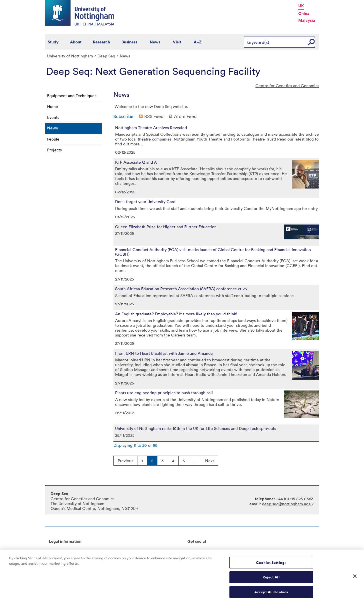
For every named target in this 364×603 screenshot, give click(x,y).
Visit (177, 42)
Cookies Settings (271, 565)
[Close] (355, 578)
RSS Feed (154, 116)
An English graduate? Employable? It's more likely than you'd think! (176, 314)
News (155, 42)
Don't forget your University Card (145, 202)
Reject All (271, 579)
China (304, 13)
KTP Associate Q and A (136, 162)
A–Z (198, 42)
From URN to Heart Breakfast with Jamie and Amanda (164, 353)
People (53, 139)
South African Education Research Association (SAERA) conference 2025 (181, 289)
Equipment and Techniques (72, 96)
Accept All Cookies (271, 594)
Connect (195, 551)
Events (53, 117)
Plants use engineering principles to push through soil (164, 393)
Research (101, 42)
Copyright (58, 551)
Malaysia (307, 20)
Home (53, 106)
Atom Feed (185, 116)
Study (53, 42)
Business (129, 42)
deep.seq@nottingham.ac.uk (288, 504)
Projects (54, 150)
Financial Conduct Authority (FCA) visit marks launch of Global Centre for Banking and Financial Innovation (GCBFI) (213, 252)
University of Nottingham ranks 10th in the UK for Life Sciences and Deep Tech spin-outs (196, 428)
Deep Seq (106, 56)
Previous (125, 461)
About (76, 42)
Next (210, 461)
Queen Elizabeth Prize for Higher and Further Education (166, 227)
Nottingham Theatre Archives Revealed (151, 128)
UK (301, 6)
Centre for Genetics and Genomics (287, 86)
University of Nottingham (70, 56)
